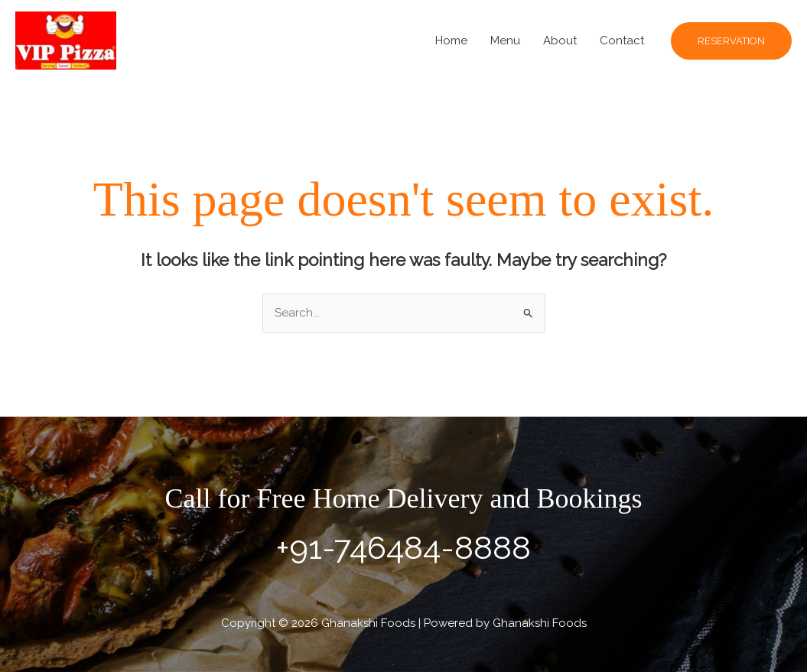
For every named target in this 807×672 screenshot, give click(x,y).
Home (451, 41)
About (560, 41)
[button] (731, 41)
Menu (505, 41)
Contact (622, 41)
